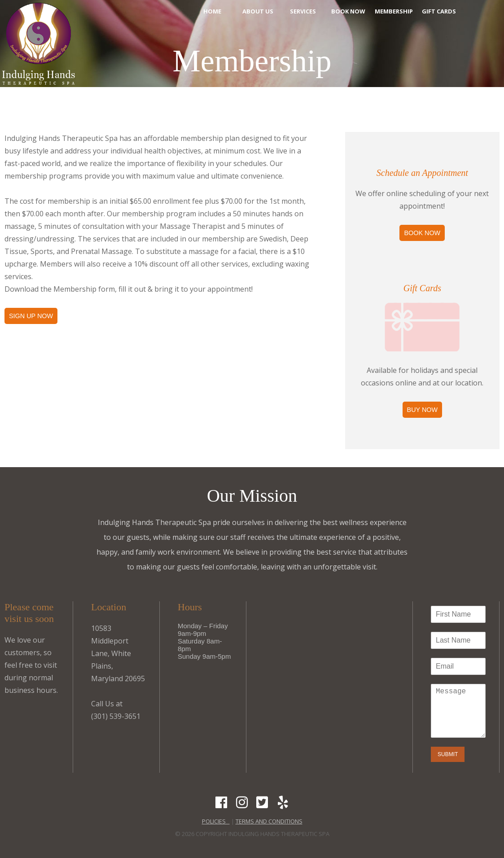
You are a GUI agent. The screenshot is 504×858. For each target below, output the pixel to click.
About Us (258, 11)
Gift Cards (439, 11)
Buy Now (423, 410)
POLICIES (216, 821)
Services (303, 11)
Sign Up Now (31, 316)
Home (212, 11)
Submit (448, 754)
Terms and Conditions (269, 821)
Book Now (348, 11)
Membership (394, 11)
